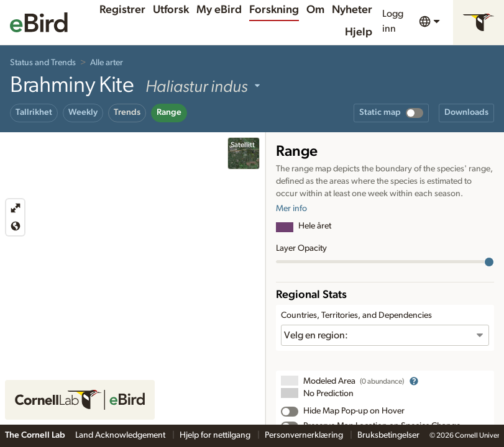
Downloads (466, 112)
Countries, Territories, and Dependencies (356, 315)
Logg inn (393, 21)
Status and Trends (43, 63)
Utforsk (171, 10)
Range (169, 112)
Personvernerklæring (305, 435)
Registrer (122, 10)
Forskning (274, 10)
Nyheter (352, 10)
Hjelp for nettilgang (216, 435)
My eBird (219, 10)
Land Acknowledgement (121, 435)
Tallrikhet (34, 112)
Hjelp (359, 32)
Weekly (83, 112)
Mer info (291, 209)
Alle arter (107, 63)
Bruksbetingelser (388, 435)
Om (315, 10)
